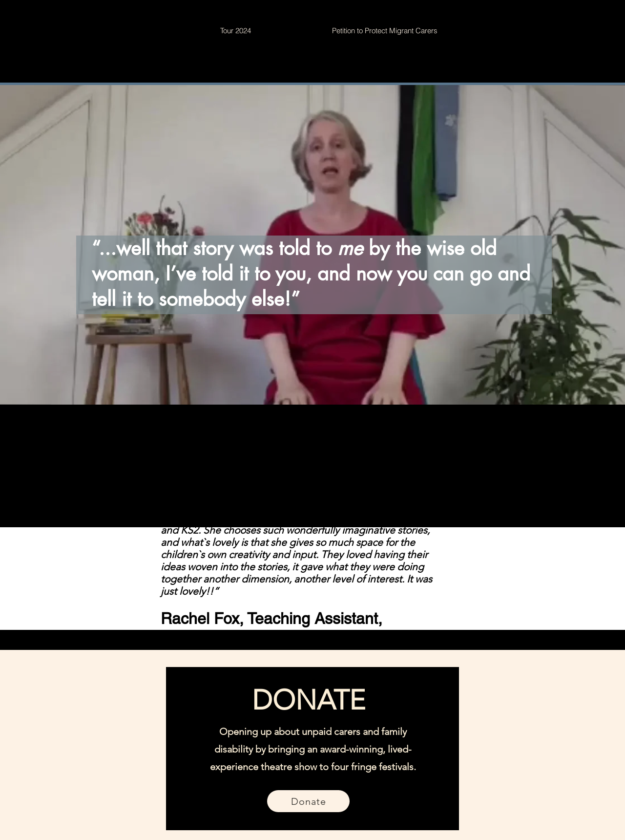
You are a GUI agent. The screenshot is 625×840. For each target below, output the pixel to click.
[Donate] (308, 801)
